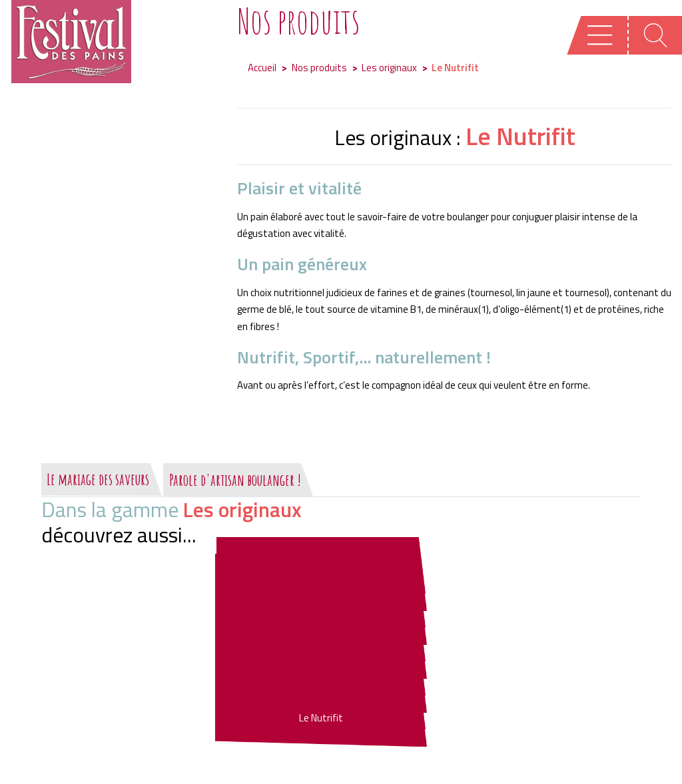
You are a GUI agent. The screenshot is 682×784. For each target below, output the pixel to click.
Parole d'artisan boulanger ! (235, 480)
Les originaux (389, 68)
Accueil (262, 68)
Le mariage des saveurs (98, 479)
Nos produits (319, 68)
